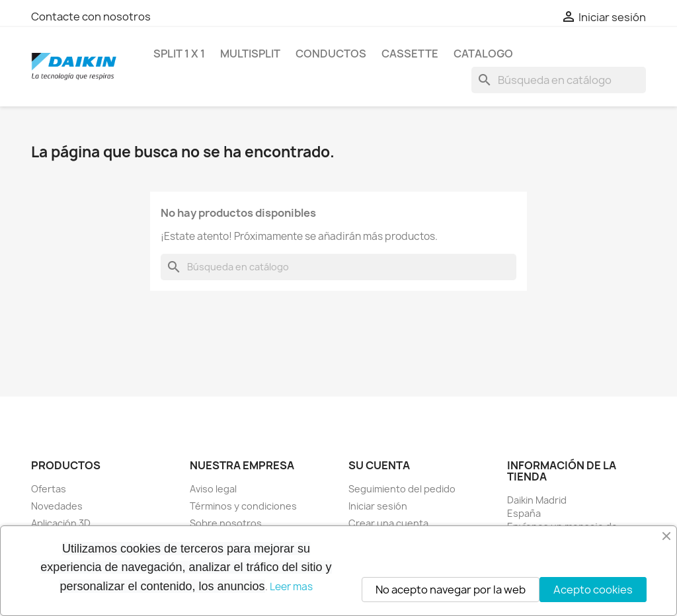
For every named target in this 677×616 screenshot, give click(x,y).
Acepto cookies (593, 590)
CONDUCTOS (331, 54)
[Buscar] (559, 80)
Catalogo (483, 54)
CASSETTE (410, 54)
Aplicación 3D (61, 523)
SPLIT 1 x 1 (179, 54)
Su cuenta (379, 465)
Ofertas (49, 489)
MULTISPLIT (250, 54)
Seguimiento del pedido (402, 489)
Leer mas (291, 587)
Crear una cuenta (388, 523)
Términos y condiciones (243, 506)
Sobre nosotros (226, 523)
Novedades (57, 506)
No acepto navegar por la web (451, 590)
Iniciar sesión (378, 506)
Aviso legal (213, 489)
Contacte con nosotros (91, 17)
